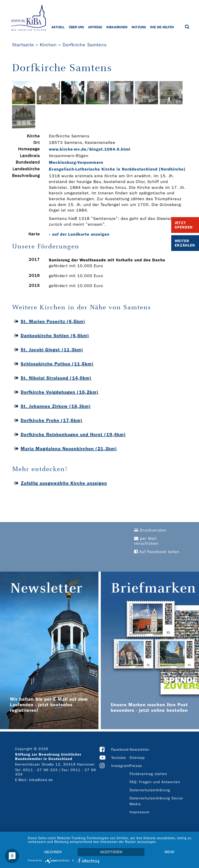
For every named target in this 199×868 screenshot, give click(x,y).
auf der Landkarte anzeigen (81, 234)
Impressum (140, 812)
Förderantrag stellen (148, 774)
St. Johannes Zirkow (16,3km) (56, 406)
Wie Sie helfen (162, 27)
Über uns (76, 27)
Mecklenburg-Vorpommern (76, 162)
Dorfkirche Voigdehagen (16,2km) (60, 392)
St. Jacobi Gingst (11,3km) (52, 350)
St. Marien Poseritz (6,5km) (53, 321)
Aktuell (58, 27)
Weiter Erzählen (185, 243)
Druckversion (150, 530)
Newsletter (139, 749)
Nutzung (139, 27)
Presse (136, 766)
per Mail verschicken (146, 541)
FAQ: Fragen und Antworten (155, 782)
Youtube (119, 758)
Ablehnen (53, 852)
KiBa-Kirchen (117, 27)
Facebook (120, 749)
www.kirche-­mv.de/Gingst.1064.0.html (90, 149)
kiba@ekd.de (41, 780)
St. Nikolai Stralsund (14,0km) (56, 378)
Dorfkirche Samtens (85, 45)
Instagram (120, 766)
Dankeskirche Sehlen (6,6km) (55, 336)
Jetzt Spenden (184, 225)
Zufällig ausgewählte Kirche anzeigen (64, 483)
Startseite (23, 45)
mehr (169, 852)
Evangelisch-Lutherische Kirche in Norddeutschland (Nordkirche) (117, 169)
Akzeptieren (111, 852)
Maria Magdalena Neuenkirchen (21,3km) (69, 449)
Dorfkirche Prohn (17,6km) (52, 420)
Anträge (95, 27)
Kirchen (48, 45)
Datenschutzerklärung (150, 790)
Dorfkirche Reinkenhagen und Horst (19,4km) (73, 434)
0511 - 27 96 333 (40, 770)
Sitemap (137, 758)
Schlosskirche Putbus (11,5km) (57, 364)
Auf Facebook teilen (157, 552)
